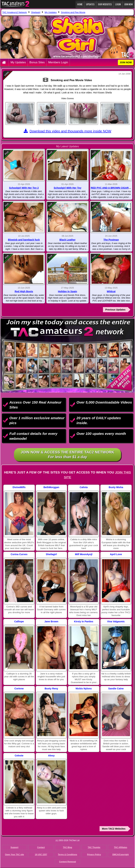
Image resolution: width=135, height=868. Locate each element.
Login (118, 4)
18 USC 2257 (41, 855)
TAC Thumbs (94, 847)
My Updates (18, 62)
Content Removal (68, 862)
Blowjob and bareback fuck (24, 240)
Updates (90, 4)
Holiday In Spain (67, 291)
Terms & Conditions (67, 855)
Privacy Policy (94, 855)
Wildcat (111, 291)
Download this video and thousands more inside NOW (67, 131)
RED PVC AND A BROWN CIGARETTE (113, 188)
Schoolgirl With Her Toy (67, 188)
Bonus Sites (37, 62)
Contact (41, 847)
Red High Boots (24, 291)
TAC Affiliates (121, 847)
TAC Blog (67, 847)
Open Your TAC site (14, 855)
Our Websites (105, 4)
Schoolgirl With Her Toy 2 (24, 188)
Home (80, 4)
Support (14, 847)
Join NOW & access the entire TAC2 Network (68, 455)
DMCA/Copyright (121, 855)
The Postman (111, 240)
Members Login (58, 62)
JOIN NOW (129, 4)
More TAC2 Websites (114, 829)
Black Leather (67, 240)
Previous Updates (115, 310)
